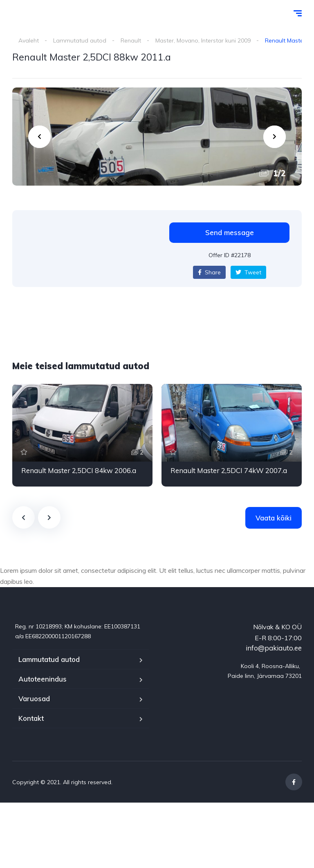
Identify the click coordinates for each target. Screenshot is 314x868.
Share (209, 272)
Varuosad (34, 699)
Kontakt (31, 718)
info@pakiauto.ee (274, 648)
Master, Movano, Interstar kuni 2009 (203, 40)
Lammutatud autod (80, 40)
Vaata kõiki (274, 518)
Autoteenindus (43, 679)
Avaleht (29, 40)
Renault (131, 40)
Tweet (248, 272)
